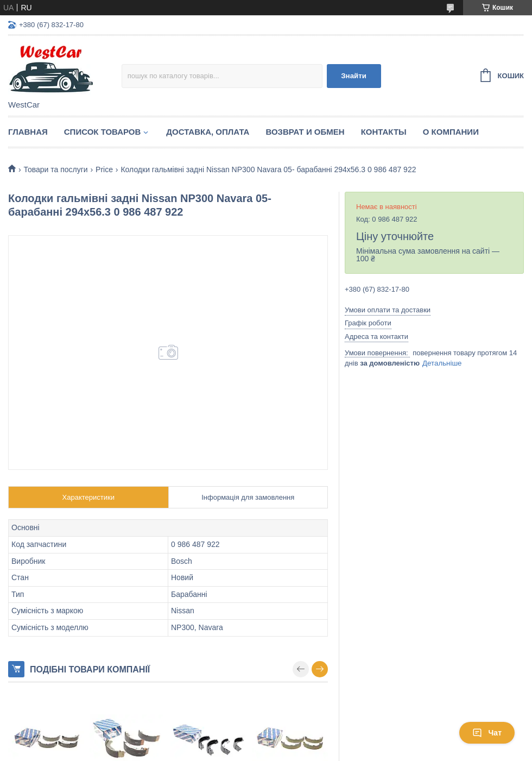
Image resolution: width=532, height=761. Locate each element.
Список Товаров (103, 132)
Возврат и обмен (305, 132)
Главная (28, 132)
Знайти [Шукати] (354, 76)
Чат (487, 733)
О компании (451, 132)
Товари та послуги (55, 169)
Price (104, 169)
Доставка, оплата (208, 132)
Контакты (384, 132)
